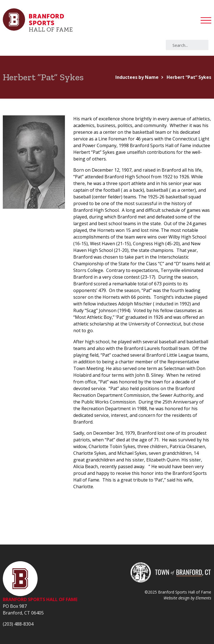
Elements (203, 598)
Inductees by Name (137, 77)
